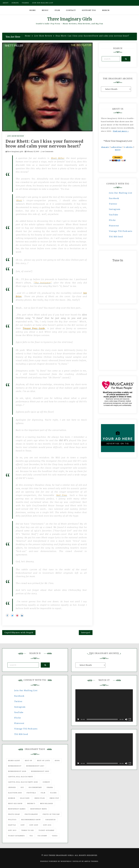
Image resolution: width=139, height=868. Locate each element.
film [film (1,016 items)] (43, 793)
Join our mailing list (43, 3)
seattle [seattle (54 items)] (12, 825)
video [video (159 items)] (55, 836)
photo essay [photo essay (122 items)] (14, 814)
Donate (15, 3)
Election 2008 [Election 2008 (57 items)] (15, 793)
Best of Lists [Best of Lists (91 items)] (44, 761)
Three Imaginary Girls (70, 19)
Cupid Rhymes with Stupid (19, 633)
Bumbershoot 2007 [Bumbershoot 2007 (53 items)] (35, 766)
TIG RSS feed (116, 237)
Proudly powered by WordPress (56, 861)
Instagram (115, 209)
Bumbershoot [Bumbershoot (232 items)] (15, 766)
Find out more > (121, 131)
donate (105, 147)
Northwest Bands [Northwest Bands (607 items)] (17, 809)
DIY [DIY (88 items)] (22, 787)
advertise (117, 147)
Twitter (113, 204)
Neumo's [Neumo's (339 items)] (31, 804)
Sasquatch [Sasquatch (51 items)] (50, 820)
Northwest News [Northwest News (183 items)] (39, 809)
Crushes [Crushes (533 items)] (12, 787)
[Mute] (126, 719)
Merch (106, 10)
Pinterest (114, 226)
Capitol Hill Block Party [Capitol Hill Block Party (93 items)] (21, 777)
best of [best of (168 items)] (29, 761)
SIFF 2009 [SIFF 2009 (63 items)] (34, 825)
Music (45, 10)
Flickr (112, 220)
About (6, 3)
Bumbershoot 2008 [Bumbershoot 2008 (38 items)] (17, 771)
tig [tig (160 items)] (31, 836)
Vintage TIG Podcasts (121, 231)
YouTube (114, 215)
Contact (71, 10)
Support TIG (89, 10)
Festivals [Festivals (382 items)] (31, 793)
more (118, 150)
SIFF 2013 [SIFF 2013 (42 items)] (12, 830)
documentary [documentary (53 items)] (35, 787)
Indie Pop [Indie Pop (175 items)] (54, 798)
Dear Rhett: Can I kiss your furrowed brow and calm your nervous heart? (45, 144)
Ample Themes (91, 861)
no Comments (47, 152)
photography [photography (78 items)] (31, 814)
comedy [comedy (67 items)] (46, 782)
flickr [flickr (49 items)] (53, 793)
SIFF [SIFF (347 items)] (23, 825)
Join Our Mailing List (121, 193)
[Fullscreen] (130, 719)
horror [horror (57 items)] (12, 798)
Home (33, 10)
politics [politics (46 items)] (12, 820)
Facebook (114, 198)
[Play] (78, 719)
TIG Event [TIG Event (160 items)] (42, 836)
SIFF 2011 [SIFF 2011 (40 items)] (47, 825)
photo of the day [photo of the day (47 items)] (51, 814)
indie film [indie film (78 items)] (40, 798)
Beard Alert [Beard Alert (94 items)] (14, 761)
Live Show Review (15, 136)
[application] (104, 705)
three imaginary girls (15, 152)
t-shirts (128, 147)
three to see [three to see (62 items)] (28, 830)
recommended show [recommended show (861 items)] (31, 820)
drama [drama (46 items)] (50, 787)
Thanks (25, 3)
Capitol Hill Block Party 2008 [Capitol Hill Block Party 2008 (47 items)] (23, 782)
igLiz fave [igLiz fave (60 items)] (25, 798)
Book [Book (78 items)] (57, 761)
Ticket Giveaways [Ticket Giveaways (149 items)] (16, 836)
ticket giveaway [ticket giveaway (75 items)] (46, 830)
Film (57, 10)
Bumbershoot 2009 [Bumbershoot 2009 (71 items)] (40, 771)
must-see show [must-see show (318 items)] (15, 804)
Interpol (86, 633)
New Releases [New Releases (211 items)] (47, 804)
